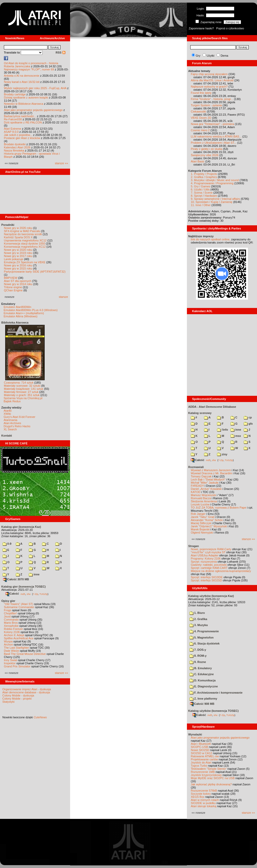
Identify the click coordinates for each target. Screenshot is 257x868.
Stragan (194, 546)
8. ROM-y (198, 656)
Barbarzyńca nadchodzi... (20, 116)
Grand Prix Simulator (17, 666)
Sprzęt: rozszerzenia (204, 562)
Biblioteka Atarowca (15, 323)
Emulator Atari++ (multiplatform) (24, 313)
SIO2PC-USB (199, 747)
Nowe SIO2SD (200, 750)
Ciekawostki (198, 111)
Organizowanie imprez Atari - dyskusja (27, 689)
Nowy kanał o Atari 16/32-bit (22, 82)
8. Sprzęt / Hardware (204, 196)
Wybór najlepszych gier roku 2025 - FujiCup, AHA (35, 88)
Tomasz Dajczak (201, 476)
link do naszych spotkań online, (211, 239)
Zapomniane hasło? (201, 28)
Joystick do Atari (201, 762)
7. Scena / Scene (202, 193)
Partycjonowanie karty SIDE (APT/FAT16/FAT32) (35, 272)
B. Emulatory (201, 668)
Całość (12, 594)
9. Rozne (198, 662)
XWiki (7, 414)
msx (236, 436)
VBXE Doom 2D (201, 118)
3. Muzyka (199, 625)
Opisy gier (8, 601)
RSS (60, 52)
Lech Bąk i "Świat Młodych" (208, 479)
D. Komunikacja (203, 680)
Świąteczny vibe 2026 (205, 155)
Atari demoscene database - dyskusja (26, 692)
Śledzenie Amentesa (204, 501)
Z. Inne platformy (203, 699)
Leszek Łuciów (200, 504)
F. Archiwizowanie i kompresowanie (216, 693)
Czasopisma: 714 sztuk (19, 383)
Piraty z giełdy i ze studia (207, 149)
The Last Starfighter (16, 648)
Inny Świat (11, 660)
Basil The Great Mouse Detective (25, 654)
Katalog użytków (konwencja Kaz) (211, 596)
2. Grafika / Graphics (204, 177)
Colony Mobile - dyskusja (18, 695)
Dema (224, 56)
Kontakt (7, 436)
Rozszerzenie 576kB (204, 791)
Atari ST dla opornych (18, 281)
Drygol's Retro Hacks (17, 426)
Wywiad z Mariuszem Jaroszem (211, 470)
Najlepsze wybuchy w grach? (209, 87)
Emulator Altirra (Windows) (21, 316)
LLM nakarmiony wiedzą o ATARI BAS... (216, 136)
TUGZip (44, 594)
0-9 (7, 544)
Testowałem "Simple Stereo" (209, 769)
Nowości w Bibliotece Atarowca (24, 104)
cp (248, 417)
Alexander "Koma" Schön (207, 520)
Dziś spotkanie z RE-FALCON (23, 122)
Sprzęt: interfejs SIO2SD (206, 580)
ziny (222, 454)
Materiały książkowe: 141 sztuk (24, 389)
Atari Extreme (13, 129)
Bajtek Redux (12, 401)
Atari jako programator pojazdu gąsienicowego (33, 110)
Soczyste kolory (201, 794)
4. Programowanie (204, 631)
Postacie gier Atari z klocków (22, 138)
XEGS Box (198, 797)
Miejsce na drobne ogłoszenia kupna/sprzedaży (221, 571)
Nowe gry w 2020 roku (18, 250)
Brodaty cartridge (15, 94)
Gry (198, 56)
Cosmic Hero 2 (200, 130)
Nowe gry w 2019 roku (18, 253)
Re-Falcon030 (13, 119)
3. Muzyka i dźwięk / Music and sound (215, 180)
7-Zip (35, 594)
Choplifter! (10, 613)
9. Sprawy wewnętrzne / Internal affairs (215, 199)
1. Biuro (197, 613)
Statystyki (8, 702)
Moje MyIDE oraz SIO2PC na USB (213, 778)
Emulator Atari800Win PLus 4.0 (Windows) (31, 310)
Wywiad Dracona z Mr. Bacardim (211, 473)
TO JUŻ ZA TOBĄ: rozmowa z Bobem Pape (218, 508)
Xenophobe (11, 626)
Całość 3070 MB (16, 579)
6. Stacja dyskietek (205, 643)
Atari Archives (12, 423)
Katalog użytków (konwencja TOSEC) (213, 711)
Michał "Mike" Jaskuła (205, 483)
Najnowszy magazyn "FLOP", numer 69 (29, 69)
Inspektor (10, 663)
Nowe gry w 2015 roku (18, 268)
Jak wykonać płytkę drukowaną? (211, 784)
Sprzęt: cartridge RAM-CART (209, 568)
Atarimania (11, 420)
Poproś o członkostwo (230, 28)
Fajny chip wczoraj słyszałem (209, 74)
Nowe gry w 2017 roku (18, 256)
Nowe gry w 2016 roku (18, 265)
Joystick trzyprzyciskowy (206, 775)
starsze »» (61, 163)
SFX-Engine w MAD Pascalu (22, 231)
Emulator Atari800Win (17, 307)
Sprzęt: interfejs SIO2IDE (207, 577)
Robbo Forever (13, 629)
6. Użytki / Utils (200, 189)
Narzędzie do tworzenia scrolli (23, 234)
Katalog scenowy (200, 413)
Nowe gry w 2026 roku (18, 228)
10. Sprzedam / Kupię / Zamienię (212, 202)
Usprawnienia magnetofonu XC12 (25, 240)
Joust (7, 616)
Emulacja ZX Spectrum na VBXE (25, 262)
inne (34, 574)
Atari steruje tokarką (204, 806)
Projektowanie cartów (204, 759)
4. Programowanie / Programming (212, 183)
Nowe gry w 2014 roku (18, 284)
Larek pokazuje (14, 259)
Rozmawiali (196, 467)
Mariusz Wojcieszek (203, 495)
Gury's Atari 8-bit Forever (19, 417)
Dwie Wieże (11, 651)
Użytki (211, 56)
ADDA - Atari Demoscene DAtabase (212, 407)
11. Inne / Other (201, 205)
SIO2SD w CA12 (201, 753)
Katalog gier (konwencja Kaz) (21, 527)
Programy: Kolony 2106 (206, 558)
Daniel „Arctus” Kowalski (206, 489)
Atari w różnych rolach (205, 800)
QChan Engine (13, 290)
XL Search (10, 429)
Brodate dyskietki (15, 144)
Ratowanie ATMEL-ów (205, 756)
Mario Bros (11, 623)
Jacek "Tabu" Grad (203, 517)
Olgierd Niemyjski (202, 532)
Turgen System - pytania (206, 105)
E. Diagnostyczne (204, 686)
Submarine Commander (19, 607)
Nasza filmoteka (14, 150)
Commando (11, 620)
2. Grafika (198, 619)
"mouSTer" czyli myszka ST (208, 552)
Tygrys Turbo (199, 766)
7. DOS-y (198, 650)
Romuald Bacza (201, 498)
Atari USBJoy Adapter (205, 555)
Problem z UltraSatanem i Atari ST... (214, 143)
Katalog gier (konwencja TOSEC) (23, 587)
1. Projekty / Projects (204, 174)
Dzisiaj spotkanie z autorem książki (26, 97)
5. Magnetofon (202, 637)
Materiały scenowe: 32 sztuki (22, 386)
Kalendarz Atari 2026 (17, 147)
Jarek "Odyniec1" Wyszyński (209, 526)
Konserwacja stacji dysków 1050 (24, 244)
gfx (248, 424)
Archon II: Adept (14, 635)
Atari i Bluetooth (201, 744)
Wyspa (8, 641)
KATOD (196, 492)
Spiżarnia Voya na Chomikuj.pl (23, 398)
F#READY (197, 486)
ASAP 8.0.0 (11, 132)
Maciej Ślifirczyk (201, 523)
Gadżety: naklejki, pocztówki (209, 565)
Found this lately (201, 93)
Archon (8, 645)
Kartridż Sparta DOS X (18, 237)
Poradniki (8, 225)
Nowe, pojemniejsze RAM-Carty (211, 549)
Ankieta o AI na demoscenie (22, 76)
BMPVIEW (11, 278)
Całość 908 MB (202, 704)
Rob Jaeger (198, 514)
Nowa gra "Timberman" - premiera (212, 124)
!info (222, 430)
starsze (63, 297)
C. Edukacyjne (202, 674)
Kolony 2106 (12, 632)
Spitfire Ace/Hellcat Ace (19, 638)
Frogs (8, 610)
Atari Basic (198, 161)
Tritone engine (13, 287)
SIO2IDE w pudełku (203, 803)
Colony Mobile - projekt (17, 699)
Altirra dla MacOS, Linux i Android (212, 80)
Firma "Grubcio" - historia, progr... (212, 99)
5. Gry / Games (201, 186)
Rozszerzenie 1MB (203, 772)
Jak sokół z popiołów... (18, 135)
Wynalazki (195, 734)
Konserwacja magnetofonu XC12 (25, 247)
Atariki (8, 411)
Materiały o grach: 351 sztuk (22, 395)
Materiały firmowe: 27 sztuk (21, 392)
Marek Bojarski (200, 529)
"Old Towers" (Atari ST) (19, 604)
